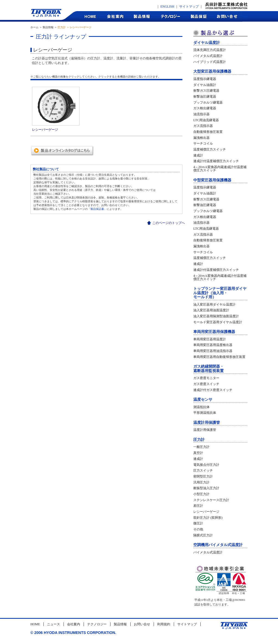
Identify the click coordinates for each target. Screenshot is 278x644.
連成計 (198, 155)
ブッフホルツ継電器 (208, 102)
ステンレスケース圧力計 (211, 500)
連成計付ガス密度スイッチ (213, 390)
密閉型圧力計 (203, 476)
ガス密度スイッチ (206, 384)
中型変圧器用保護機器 (212, 180)
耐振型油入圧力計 (206, 488)
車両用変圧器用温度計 (210, 339)
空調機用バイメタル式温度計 (218, 545)
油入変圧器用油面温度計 (211, 310)
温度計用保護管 (207, 423)
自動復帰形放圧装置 (208, 132)
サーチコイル (203, 143)
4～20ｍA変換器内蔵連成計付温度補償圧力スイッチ (220, 169)
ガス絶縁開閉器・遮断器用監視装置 (208, 369)
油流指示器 (201, 114)
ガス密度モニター (206, 378)
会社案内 (115, 16)
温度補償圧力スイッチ (210, 149)
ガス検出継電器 (205, 108)
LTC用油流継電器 (206, 120)
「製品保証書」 (97, 209)
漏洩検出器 (201, 138)
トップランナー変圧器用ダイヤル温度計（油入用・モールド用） (220, 293)
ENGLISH (167, 7)
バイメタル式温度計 (208, 56)
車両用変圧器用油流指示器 (213, 351)
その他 (198, 529)
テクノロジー (170, 16)
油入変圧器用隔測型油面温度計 (216, 316)
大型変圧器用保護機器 (212, 71)
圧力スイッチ (203, 470)
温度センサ (203, 400)
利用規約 (164, 624)
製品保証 (199, 16)
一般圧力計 (201, 447)
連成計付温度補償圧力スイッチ (216, 161)
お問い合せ (142, 624)
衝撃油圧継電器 (205, 97)
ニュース (53, 624)
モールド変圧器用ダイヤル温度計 (218, 322)
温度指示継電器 (205, 79)
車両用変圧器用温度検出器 (213, 345)
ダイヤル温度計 (207, 43)
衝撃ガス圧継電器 (206, 91)
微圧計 (198, 523)
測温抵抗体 (201, 407)
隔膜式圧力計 (203, 535)
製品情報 (142, 16)
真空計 (198, 453)
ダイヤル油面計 (205, 85)
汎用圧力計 (201, 482)
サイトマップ (189, 7)
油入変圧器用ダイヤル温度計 (214, 305)
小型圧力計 (201, 494)
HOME (90, 16)
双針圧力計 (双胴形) (208, 518)
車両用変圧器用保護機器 (214, 332)
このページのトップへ (169, 223)
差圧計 (198, 506)
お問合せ (227, 16)
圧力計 (199, 440)
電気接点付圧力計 (206, 465)
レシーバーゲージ (206, 512)
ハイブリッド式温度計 (210, 62)
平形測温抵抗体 (205, 413)
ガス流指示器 (203, 126)
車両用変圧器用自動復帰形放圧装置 (219, 357)
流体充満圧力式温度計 (210, 50)
